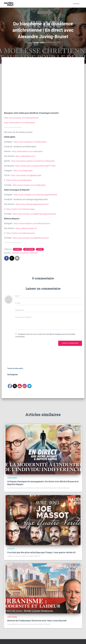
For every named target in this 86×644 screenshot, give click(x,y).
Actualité (17, 249)
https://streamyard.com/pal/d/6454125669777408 (37, 166)
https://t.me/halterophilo (23, 170)
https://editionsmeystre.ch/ (27, 228)
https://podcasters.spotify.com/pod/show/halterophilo (34, 161)
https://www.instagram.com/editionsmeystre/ (33, 223)
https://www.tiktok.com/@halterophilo (27, 175)
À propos (76, 4)
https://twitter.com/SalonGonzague (21, 209)
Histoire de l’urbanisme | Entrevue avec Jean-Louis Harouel (37, 620)
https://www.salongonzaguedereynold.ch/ (33, 204)
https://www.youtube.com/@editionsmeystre (32, 238)
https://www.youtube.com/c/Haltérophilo (30, 185)
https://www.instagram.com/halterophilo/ (31, 142)
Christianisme (29, 249)
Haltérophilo (34, 253)
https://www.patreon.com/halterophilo (20, 123)
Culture (40, 249)
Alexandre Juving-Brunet (20, 253)
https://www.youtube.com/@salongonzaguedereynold (35, 214)
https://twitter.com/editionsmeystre (21, 233)
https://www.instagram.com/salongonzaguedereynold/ (37, 194)
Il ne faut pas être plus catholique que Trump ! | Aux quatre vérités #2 (41, 552)
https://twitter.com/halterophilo (20, 180)
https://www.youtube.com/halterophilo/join (22, 118)
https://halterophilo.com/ (26, 156)
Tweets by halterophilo (15, 368)
